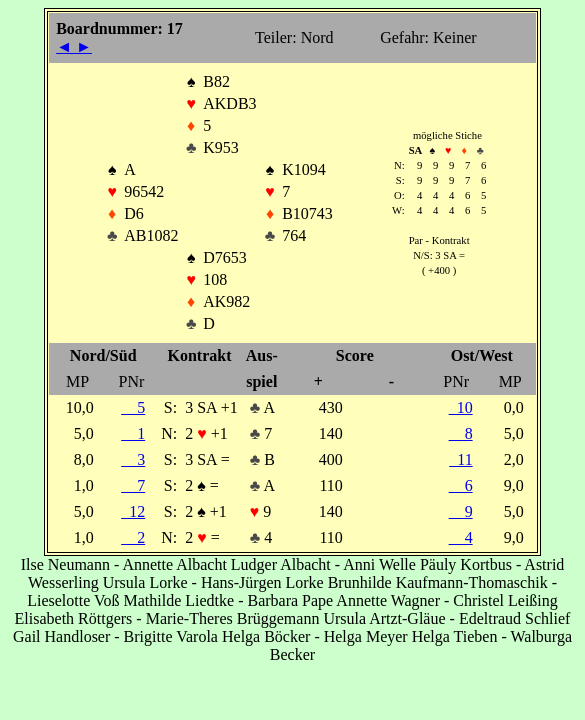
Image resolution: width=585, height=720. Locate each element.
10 (461, 407)
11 (460, 459)
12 (133, 511)
